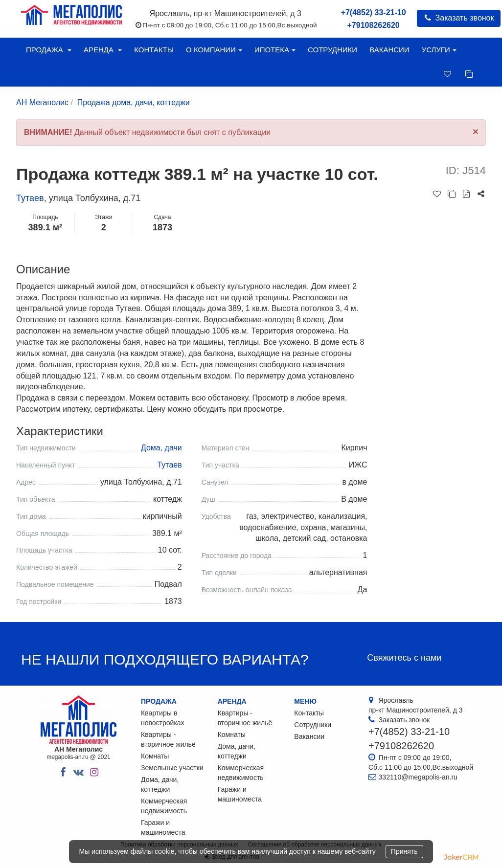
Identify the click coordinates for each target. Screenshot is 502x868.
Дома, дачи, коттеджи (160, 784)
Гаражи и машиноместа (163, 827)
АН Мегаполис (42, 102)
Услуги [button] (439, 50)
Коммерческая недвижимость (164, 806)
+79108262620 (374, 25)
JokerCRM (461, 857)
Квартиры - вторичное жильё (168, 739)
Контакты (154, 50)
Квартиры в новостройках (163, 718)
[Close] (476, 131)
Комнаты (155, 756)
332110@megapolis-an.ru (418, 777)
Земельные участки (172, 768)
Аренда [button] (103, 50)
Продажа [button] (49, 50)
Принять (404, 851)
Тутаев (30, 198)
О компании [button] (214, 50)
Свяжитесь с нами (404, 658)
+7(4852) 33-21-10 (374, 12)
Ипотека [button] (275, 50)
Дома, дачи (161, 448)
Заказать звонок (459, 18)
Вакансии (389, 50)
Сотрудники (332, 50)
